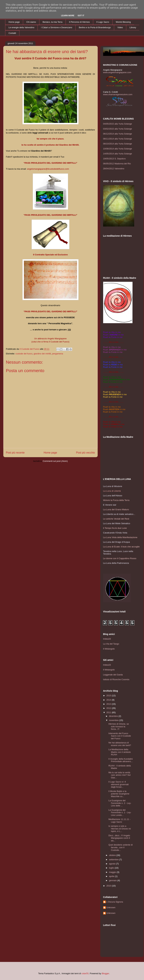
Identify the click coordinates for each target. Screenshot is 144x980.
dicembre (114, 716)
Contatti (12, 33)
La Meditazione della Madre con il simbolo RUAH (120, 752)
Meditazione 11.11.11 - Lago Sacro (119, 821)
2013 (109, 704)
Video (120, 27)
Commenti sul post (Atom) (55, 461)
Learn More (68, 16)
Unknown (111, 907)
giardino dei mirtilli (42, 354)
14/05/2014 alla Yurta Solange (118, 154)
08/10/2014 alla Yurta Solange (118, 144)
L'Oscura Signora (115, 902)
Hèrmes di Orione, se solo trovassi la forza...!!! (119, 726)
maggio (113, 872)
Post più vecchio (86, 453)
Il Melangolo (109, 649)
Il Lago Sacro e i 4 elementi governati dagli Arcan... (119, 784)
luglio (112, 868)
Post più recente (15, 453)
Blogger (105, 973)
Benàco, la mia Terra (53, 22)
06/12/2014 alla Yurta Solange (118, 134)
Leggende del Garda (113, 675)
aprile (112, 876)
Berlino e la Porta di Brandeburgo (95, 27)
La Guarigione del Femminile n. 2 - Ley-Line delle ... (120, 803)
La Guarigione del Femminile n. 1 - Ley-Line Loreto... (120, 813)
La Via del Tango (111, 644)
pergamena (58, 354)
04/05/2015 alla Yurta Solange (118, 124)
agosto (113, 864)
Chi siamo (31, 22)
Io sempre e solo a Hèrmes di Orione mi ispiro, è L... (120, 829)
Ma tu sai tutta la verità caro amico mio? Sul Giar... (120, 775)
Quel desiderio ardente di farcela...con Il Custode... (120, 847)
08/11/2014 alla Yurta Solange (118, 139)
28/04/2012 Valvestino (114, 169)
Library (133, 27)
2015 (109, 696)
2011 (109, 712)
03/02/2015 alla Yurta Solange (118, 129)
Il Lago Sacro (103, 22)
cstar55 (85, 973)
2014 (109, 700)
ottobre (113, 855)
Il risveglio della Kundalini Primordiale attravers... (121, 760)
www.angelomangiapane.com (117, 72)
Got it (81, 16)
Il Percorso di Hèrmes (79, 22)
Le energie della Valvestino (22, 27)
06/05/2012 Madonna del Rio (117, 164)
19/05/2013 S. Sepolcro (114, 159)
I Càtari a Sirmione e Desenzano (57, 27)
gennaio (113, 880)
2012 (109, 708)
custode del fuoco (24, 354)
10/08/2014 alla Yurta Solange (118, 149)
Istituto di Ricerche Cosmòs (116, 679)
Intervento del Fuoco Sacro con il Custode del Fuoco (120, 736)
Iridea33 (107, 639)
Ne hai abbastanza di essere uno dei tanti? (120, 744)
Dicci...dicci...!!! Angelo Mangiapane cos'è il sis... (119, 838)
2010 (109, 886)
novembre (114, 720)
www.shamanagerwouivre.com (118, 94)
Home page (14, 22)
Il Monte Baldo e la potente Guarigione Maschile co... (119, 794)
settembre (114, 860)
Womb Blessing (123, 22)
